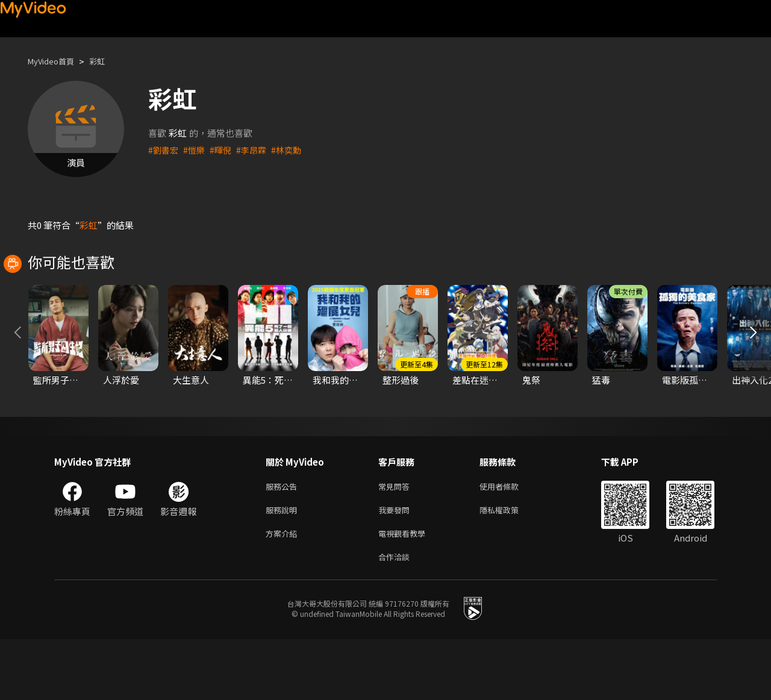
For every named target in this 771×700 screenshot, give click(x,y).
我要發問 (396, 566)
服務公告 (284, 541)
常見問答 (396, 541)
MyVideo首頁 (55, 61)
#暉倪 (224, 150)
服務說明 (284, 566)
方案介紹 (284, 591)
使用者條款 (509, 541)
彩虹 (107, 61)
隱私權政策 (509, 566)
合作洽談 (396, 617)
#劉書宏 (164, 150)
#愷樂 (196, 150)
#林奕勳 (293, 150)
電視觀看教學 (405, 591)
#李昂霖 (256, 150)
